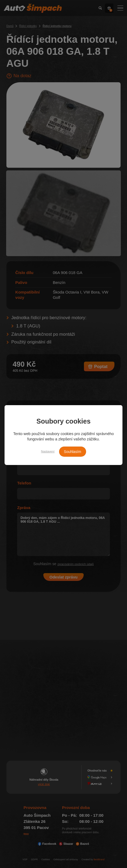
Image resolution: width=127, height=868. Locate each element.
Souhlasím (75, 451)
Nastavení (45, 451)
